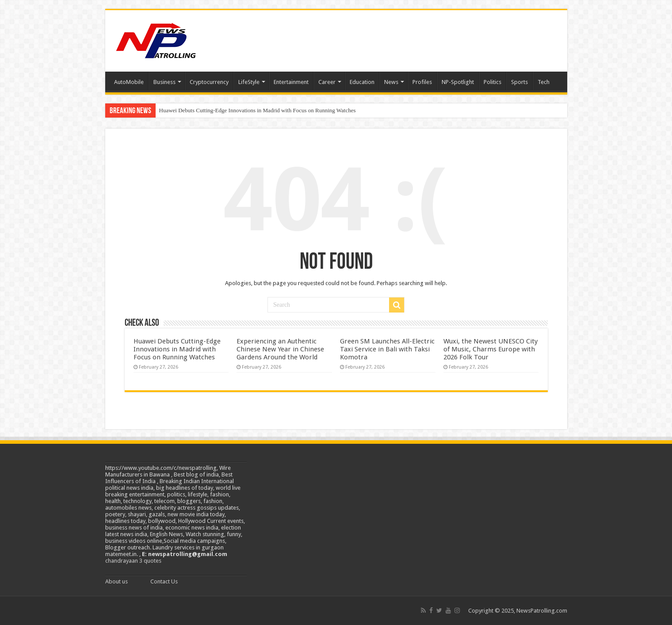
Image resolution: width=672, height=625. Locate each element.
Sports (519, 82)
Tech (544, 82)
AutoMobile (129, 82)
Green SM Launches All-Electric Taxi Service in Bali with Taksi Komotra (387, 349)
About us (116, 581)
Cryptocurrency (209, 82)
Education (362, 82)
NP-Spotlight (458, 82)
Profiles (422, 82)
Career (327, 82)
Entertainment (291, 82)
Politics (493, 82)
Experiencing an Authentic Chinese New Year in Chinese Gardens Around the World (280, 349)
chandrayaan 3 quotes (133, 561)
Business (164, 82)
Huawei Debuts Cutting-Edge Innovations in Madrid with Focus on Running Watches (258, 110)
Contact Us (164, 581)
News (391, 82)
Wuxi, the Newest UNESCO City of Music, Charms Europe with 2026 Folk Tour (491, 349)
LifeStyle (249, 82)
